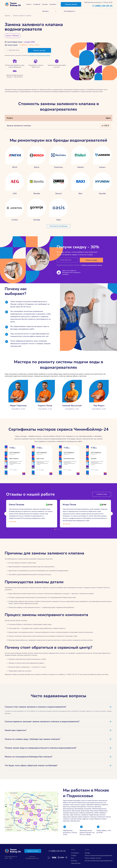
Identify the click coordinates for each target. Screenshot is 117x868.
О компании (75, 853)
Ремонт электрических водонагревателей (98, 856)
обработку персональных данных (40, 55)
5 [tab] (62, 529)
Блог (73, 858)
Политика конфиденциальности (32, 857)
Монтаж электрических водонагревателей (99, 861)
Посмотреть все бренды (58, 226)
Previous (6, 514)
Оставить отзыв (102, 494)
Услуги (29, 4)
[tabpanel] (32, 514)
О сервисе (37, 4)
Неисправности (69, 11)
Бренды (45, 11)
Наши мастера (76, 863)
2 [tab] (57, 529)
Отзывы (45, 4)
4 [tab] (60, 529)
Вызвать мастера (33, 851)
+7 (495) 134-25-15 (102, 6)
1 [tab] (55, 529)
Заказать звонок (71, 4)
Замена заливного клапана (19, 126)
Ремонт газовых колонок (93, 858)
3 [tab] (59, 529)
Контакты (53, 4)
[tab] (59, 707)
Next (111, 514)
